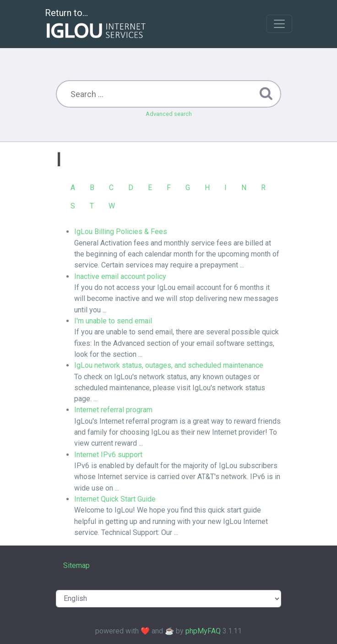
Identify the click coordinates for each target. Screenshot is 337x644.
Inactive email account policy (120, 276)
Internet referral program (113, 410)
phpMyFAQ (203, 631)
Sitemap (76, 565)
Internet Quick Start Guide (115, 499)
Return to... (96, 25)
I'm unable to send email (113, 321)
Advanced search (169, 114)
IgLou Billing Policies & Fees (121, 232)
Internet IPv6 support (108, 455)
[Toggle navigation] (279, 24)
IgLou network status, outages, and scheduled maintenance (169, 365)
